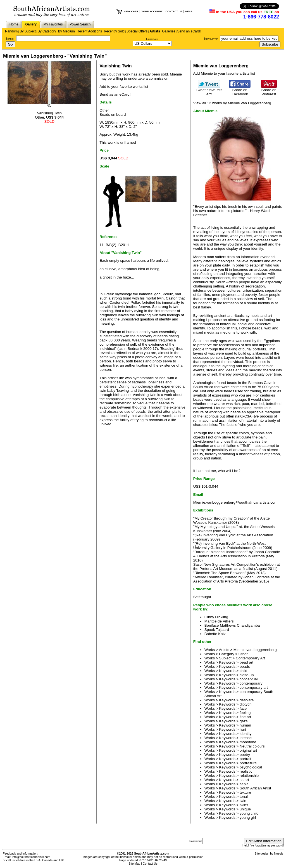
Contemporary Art (250, 658)
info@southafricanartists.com (31, 857)
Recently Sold (114, 31)
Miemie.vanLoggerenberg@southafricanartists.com (235, 502)
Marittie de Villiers (219, 621)
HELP (189, 11)
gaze (244, 721)
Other (243, 654)
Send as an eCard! (115, 94)
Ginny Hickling (216, 617)
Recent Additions (89, 31)
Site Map (134, 864)
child (243, 671)
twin (243, 801)
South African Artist (255, 788)
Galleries (169, 31)
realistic (246, 771)
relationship (249, 776)
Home (14, 24)
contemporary (251, 683)
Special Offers (137, 31)
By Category (47, 31)
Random (11, 31)
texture (245, 792)
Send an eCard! (189, 31)
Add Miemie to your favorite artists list (224, 73)
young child (249, 813)
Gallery (31, 24)
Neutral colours (252, 746)
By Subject (28, 31)
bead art (246, 662)
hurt (243, 729)
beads (245, 667)
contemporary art (254, 687)
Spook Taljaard (217, 630)
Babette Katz (215, 634)
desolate (247, 700)
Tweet (209, 90)
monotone (248, 742)
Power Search (80, 24)
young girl (248, 818)
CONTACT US (174, 11)
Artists (155, 31)
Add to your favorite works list (124, 87)
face (243, 708)
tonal (244, 797)
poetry (245, 755)
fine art (245, 717)
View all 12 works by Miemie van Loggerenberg (232, 103)
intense (246, 738)
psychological (251, 767)
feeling (245, 713)
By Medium (66, 31)
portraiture (248, 763)
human (245, 725)
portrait (245, 759)
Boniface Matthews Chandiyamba (232, 625)
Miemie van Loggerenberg (255, 650)
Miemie (176, 74)
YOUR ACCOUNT (152, 11)
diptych (246, 704)
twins (244, 805)
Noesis (279, 853)
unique (245, 809)
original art (248, 750)
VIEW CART (131, 11)
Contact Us (150, 864)
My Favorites (53, 24)
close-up (247, 675)
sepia (244, 784)
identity (246, 734)
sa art (244, 780)
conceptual (249, 679)
